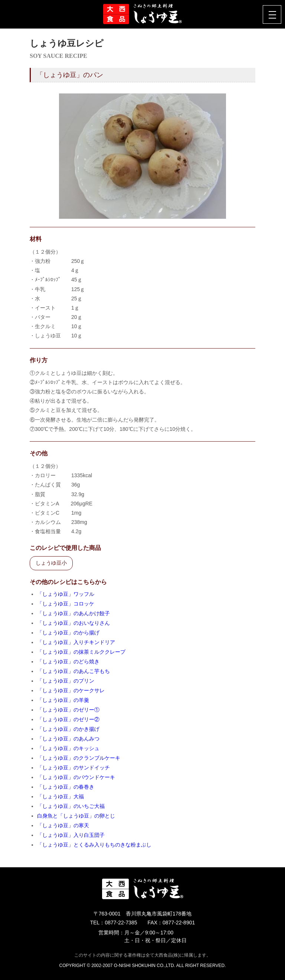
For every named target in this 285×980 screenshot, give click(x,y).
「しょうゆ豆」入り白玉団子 (71, 835)
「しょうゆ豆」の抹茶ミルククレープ (81, 652)
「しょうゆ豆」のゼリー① (68, 710)
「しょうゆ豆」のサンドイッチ (73, 768)
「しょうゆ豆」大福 (60, 796)
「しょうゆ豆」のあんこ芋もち (73, 671)
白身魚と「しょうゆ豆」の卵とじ (76, 816)
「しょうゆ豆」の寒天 (63, 825)
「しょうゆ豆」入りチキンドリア (76, 642)
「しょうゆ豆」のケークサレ (71, 690)
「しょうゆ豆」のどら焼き (68, 661)
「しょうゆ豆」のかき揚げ (68, 729)
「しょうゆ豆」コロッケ (66, 604)
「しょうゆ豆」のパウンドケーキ (76, 777)
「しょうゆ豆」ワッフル (66, 594)
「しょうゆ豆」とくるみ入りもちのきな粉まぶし (94, 845)
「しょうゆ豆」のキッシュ (68, 748)
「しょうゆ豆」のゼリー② (68, 719)
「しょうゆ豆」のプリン (66, 681)
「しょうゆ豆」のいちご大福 (71, 806)
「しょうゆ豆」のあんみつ (68, 739)
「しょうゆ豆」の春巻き (66, 787)
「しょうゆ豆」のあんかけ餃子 (73, 613)
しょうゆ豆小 (51, 563)
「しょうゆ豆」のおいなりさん (73, 623)
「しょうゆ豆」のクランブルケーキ (79, 758)
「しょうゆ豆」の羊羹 (63, 700)
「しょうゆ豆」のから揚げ (68, 633)
